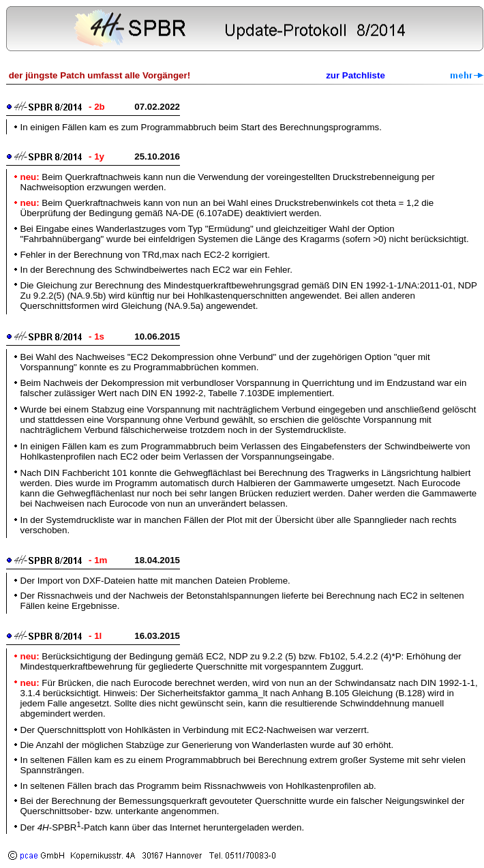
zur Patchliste (356, 75)
